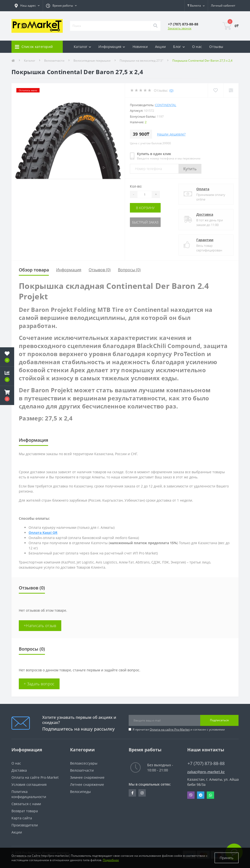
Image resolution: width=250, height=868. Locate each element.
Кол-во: (136, 186)
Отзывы (216, 47)
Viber (191, 795)
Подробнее (111, 860)
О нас (197, 47)
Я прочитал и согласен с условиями (179, 729)
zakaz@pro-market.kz (206, 772)
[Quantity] (145, 194)
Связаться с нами (26, 804)
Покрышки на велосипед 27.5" (141, 61)
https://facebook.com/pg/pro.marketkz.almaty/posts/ (132, 793)
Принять (227, 858)
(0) (171, 90)
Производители (25, 825)
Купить (190, 169)
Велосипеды (80, 792)
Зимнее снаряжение (87, 777)
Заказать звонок (180, 28)
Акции (161, 47)
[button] (7, 395)
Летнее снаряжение (87, 784)
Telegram (201, 795)
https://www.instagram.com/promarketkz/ (142, 793)
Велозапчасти (54, 61)
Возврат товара (25, 811)
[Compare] (231, 90)
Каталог (30, 61)
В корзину (145, 208)
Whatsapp (210, 795)
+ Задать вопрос (39, 684)
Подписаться (219, 720)
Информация (69, 270)
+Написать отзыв (40, 626)
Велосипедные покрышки (92, 61)
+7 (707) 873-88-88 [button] (206, 763)
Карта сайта (22, 818)
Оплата (203, 189)
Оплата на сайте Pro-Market (170, 729)
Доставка (205, 214)
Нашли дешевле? (171, 134)
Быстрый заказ (145, 222)
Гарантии (205, 240)
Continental (166, 105)
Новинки (140, 47)
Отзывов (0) (100, 270)
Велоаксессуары (84, 763)
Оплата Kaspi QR (43, 533)
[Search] (155, 26)
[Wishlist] (215, 90)
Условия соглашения (29, 784)
